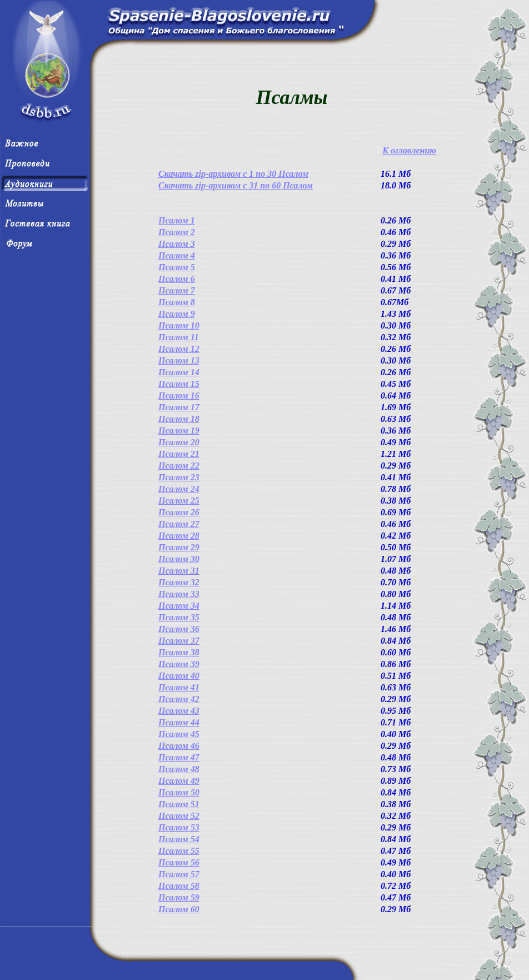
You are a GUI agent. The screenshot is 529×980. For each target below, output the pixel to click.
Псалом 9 (177, 314)
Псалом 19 (179, 431)
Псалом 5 (177, 267)
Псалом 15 (179, 384)
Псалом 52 (179, 816)
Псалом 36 (179, 629)
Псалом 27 (179, 524)
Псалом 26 (179, 512)
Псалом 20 (179, 442)
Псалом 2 (177, 232)
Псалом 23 (179, 477)
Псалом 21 (179, 454)
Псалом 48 (179, 769)
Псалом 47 (179, 757)
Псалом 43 (179, 711)
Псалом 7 (177, 290)
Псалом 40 (179, 676)
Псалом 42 (179, 699)
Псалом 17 (179, 407)
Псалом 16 (179, 396)
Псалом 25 (179, 501)
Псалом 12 (179, 349)
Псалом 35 (179, 617)
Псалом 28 (179, 536)
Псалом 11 (179, 337)
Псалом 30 (179, 559)
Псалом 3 (177, 244)
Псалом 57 (179, 874)
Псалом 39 (179, 664)
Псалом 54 (179, 839)
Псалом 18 (179, 419)
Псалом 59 (179, 897)
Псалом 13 (179, 360)
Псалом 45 (179, 734)
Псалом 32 (179, 582)
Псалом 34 (179, 606)
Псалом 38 (179, 652)
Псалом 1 (177, 220)
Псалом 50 (179, 792)
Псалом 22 (179, 466)
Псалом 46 (179, 746)
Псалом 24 (179, 489)
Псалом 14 (179, 372)
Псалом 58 (179, 886)
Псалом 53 (179, 827)
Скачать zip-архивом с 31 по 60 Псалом (236, 185)
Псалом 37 (179, 641)
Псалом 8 (177, 302)
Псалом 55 (179, 851)
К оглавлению (409, 150)
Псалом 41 (179, 687)
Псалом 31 (179, 571)
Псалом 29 (179, 547)
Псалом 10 (179, 325)
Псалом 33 (179, 594)
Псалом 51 (179, 804)
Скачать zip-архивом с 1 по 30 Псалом (233, 174)
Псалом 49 (179, 781)
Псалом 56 (179, 862)
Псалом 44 (179, 722)
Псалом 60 (179, 909)
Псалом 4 (177, 255)
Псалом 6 (177, 279)
